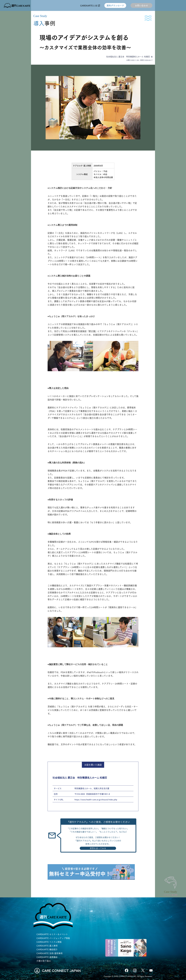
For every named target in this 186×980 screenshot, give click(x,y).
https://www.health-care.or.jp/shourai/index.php (96, 799)
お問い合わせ (141, 5)
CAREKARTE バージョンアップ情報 (53, 938)
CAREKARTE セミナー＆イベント (52, 934)
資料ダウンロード (115, 5)
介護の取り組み (44, 961)
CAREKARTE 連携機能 (47, 957)
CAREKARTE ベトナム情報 (49, 942)
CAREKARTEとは (90, 5)
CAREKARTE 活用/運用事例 (49, 953)
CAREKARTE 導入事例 (47, 946)
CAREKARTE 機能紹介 (47, 949)
